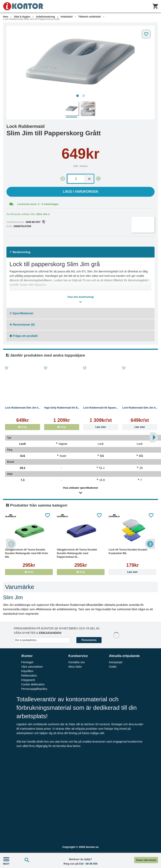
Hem (6, 17)
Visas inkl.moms (146, 860)
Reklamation (29, 676)
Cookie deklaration (33, 684)
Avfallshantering (45, 17)
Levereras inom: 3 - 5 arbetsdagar (38, 204)
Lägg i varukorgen (81, 192)
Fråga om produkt (24, 336)
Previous (11, 544)
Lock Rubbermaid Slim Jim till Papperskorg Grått (31, 19)
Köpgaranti (28, 680)
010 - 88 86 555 (88, 864)
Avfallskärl (66, 17)
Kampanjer (116, 662)
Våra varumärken (32, 667)
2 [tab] (84, 96)
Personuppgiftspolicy (34, 689)
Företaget (27, 662)
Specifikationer (22, 313)
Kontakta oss (77, 662)
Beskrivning (20, 252)
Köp (22, 427)
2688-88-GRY (35, 222)
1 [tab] (78, 96)
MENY (6, 860)
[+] (98, 179)
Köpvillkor (27, 671)
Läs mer (101, 427)
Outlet (113, 667)
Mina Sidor (75, 667)
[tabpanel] (80, 60)
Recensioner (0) (22, 325)
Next (150, 544)
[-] (63, 179)
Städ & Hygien (22, 17)
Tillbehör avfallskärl (90, 17)
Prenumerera (89, 640)
